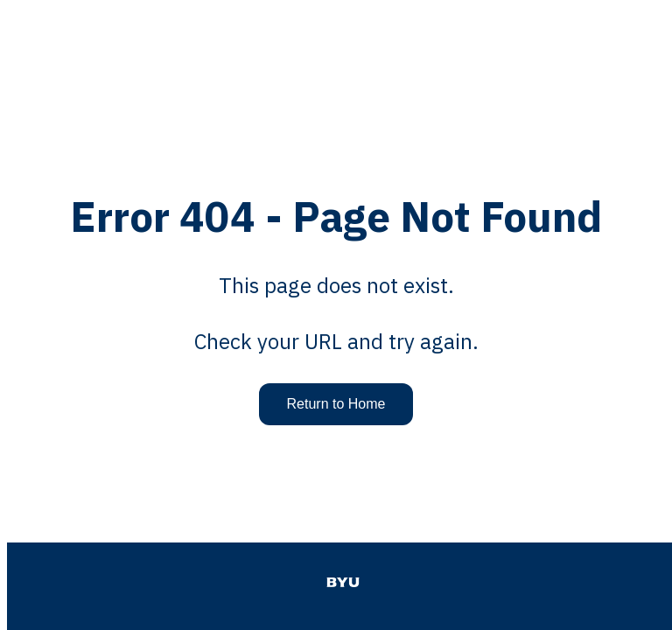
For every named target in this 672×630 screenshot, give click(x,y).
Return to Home (336, 404)
